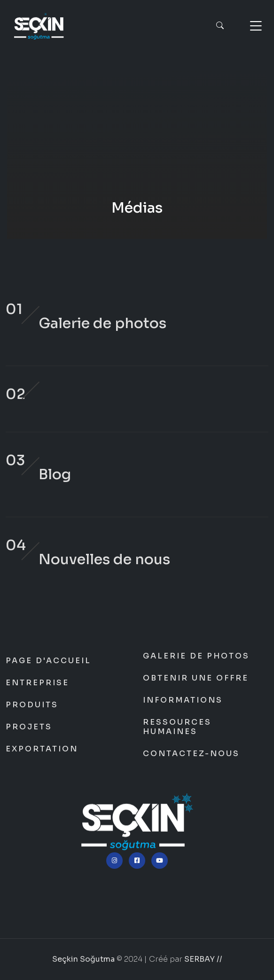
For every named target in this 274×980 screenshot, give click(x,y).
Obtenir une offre (196, 678)
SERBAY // (203, 959)
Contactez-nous (191, 754)
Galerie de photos (102, 323)
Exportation (42, 749)
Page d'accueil (48, 661)
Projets (29, 727)
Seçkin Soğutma (137, 153)
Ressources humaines (177, 727)
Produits (32, 705)
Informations (183, 700)
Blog (55, 475)
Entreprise (37, 683)
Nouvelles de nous (104, 559)
